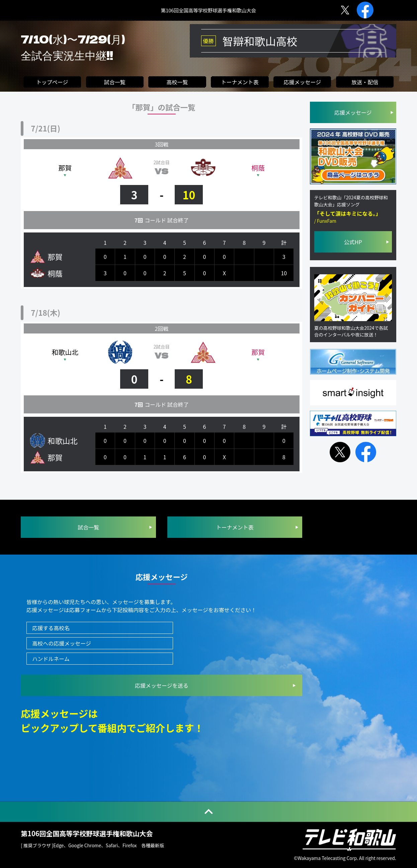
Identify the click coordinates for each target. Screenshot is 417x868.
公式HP (353, 245)
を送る (162, 685)
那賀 (65, 168)
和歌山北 (65, 352)
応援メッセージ (303, 83)
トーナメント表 (240, 83)
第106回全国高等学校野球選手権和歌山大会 (209, 11)
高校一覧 (177, 83)
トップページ (52, 83)
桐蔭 (258, 168)
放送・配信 (365, 83)
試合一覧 (115, 83)
